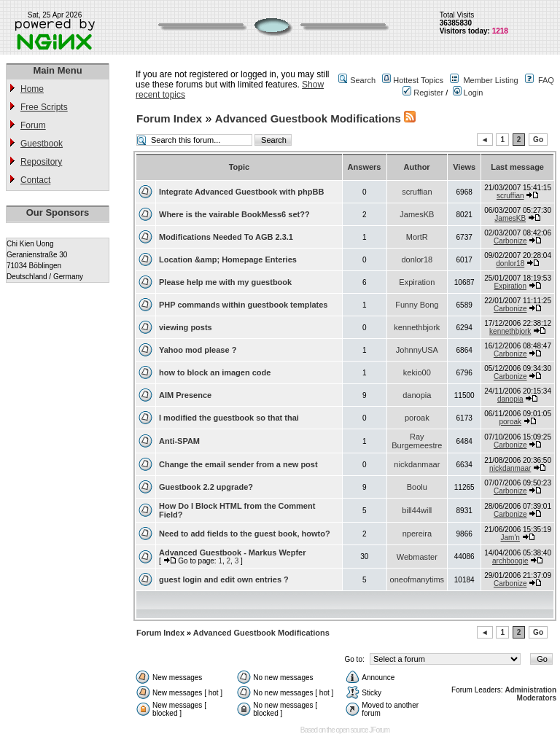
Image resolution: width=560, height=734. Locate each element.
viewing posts (186, 327)
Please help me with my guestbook (225, 282)
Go (538, 140)
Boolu (417, 487)
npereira (417, 534)
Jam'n (510, 538)
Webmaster (417, 557)
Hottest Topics (418, 80)
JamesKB (417, 214)
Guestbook (42, 144)
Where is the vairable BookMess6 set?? (234, 214)
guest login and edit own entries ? (224, 579)
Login (468, 93)
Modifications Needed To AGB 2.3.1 (226, 237)
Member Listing (490, 80)
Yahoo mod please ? (198, 350)
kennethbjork (417, 327)
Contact (35, 180)
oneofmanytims (417, 579)
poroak (417, 418)
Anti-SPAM (179, 441)
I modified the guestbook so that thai (229, 418)
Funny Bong (417, 305)
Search (363, 80)
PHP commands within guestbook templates (243, 305)
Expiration (417, 282)
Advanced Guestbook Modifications (308, 118)
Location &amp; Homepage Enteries (228, 259)
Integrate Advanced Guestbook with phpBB (241, 192)
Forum (33, 125)
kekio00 (417, 372)
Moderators (537, 698)
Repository (41, 162)
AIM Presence (185, 395)
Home (32, 89)
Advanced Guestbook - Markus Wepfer (233, 553)
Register (423, 93)
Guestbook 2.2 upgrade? (206, 487)
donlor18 (417, 259)
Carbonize (510, 241)
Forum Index (169, 118)
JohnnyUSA (417, 350)
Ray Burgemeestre (417, 441)
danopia (417, 395)
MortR (417, 237)
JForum (379, 730)
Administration (530, 690)
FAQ (546, 80)
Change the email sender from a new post (238, 464)
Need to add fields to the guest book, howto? (245, 534)
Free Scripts (44, 107)
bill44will (417, 510)
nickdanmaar (417, 464)
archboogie (510, 561)
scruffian (417, 192)
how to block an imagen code (215, 372)
